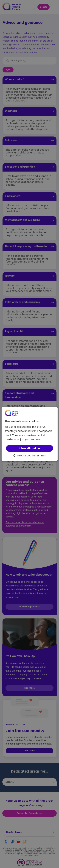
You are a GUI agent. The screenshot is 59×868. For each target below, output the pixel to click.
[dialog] (29, 434)
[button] (29, 456)
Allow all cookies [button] (29, 448)
